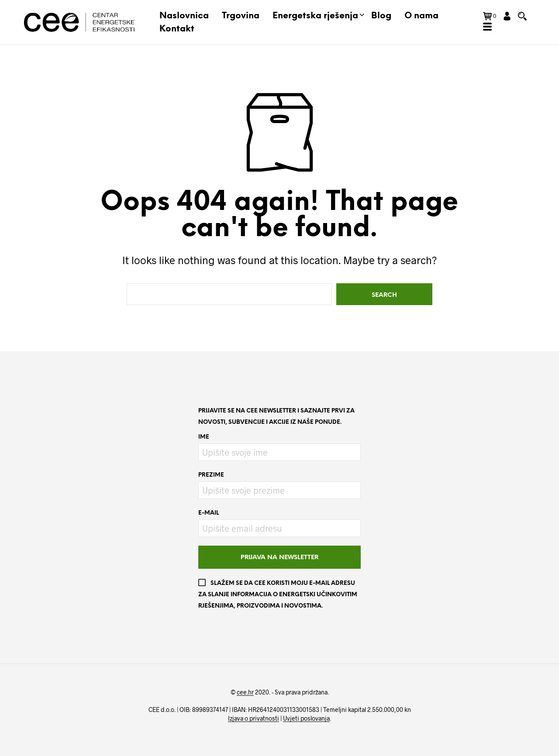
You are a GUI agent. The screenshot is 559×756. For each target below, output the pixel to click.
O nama (421, 16)
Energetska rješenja (315, 16)
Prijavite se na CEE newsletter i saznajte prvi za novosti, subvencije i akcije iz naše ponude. (276, 417)
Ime (204, 437)
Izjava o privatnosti (254, 718)
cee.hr (245, 692)
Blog (381, 16)
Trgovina (241, 16)
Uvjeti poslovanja (306, 718)
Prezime (211, 475)
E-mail (209, 513)
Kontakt (177, 29)
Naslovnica (184, 16)
